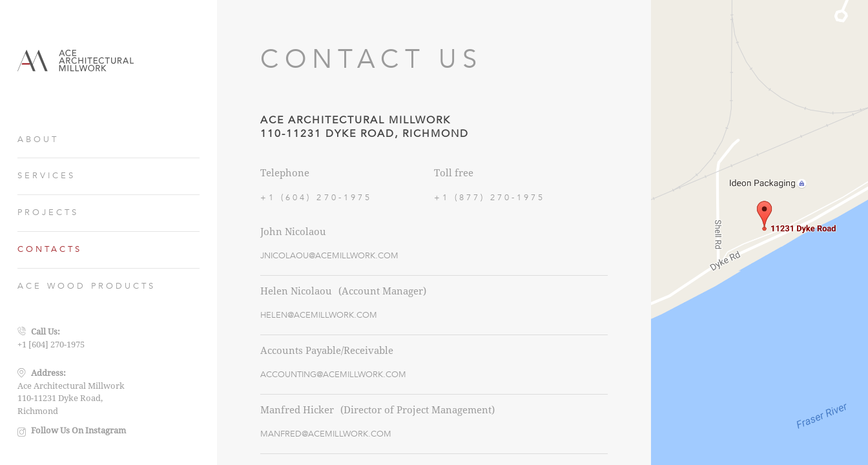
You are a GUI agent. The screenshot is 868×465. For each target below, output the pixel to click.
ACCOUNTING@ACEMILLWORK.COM (333, 375)
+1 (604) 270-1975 (316, 198)
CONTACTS (50, 249)
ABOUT (38, 139)
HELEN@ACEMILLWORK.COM (319, 315)
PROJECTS (48, 212)
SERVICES (46, 176)
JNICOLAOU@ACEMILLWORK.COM (329, 256)
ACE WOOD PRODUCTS (87, 286)
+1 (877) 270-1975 (490, 198)
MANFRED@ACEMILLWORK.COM (326, 434)
